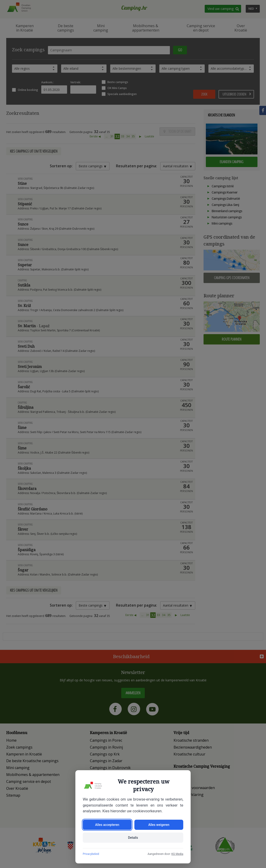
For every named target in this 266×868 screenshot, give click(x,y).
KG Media (177, 854)
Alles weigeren (159, 825)
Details (133, 838)
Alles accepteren (107, 825)
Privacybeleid (91, 854)
